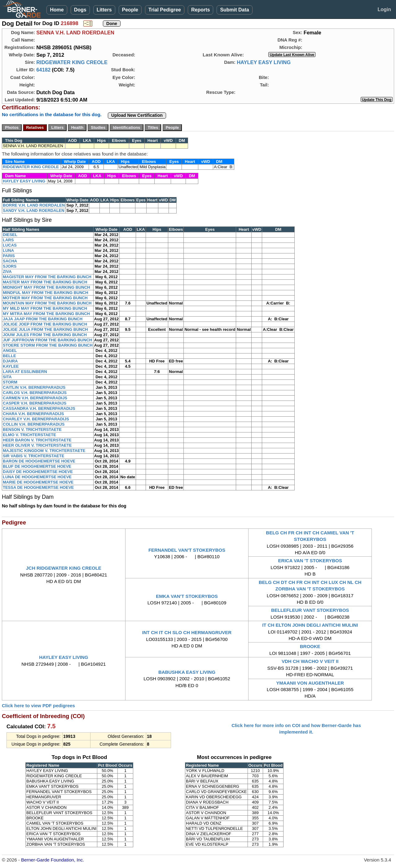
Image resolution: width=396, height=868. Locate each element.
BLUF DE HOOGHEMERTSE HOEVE (37, 466)
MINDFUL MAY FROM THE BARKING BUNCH (46, 293)
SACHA (10, 261)
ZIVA (7, 272)
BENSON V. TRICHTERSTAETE (32, 430)
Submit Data (234, 10)
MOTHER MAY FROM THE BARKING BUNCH (45, 298)
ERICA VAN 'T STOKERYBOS (310, 561)
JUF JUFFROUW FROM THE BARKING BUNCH (47, 340)
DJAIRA (10, 361)
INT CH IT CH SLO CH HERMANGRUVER (187, 632)
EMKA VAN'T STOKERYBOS (187, 596)
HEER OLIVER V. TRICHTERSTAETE (37, 445)
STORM (10, 382)
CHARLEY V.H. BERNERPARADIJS (36, 419)
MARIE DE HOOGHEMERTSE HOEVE (38, 482)
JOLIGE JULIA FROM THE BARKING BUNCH (45, 329)
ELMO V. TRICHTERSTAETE (29, 435)
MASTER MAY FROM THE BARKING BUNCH (45, 282)
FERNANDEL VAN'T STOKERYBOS (187, 550)
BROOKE (310, 646)
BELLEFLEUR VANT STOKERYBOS (310, 610)
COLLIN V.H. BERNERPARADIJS (34, 424)
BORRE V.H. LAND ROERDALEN (34, 205)
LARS (8, 240)
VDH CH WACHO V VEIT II (310, 661)
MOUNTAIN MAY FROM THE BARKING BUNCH (47, 303)
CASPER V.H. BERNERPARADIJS (35, 403)
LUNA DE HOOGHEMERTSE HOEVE (37, 477)
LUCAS (10, 245)
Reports (200, 10)
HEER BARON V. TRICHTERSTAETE (37, 440)
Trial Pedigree (165, 10)
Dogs (80, 10)
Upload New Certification (137, 115)
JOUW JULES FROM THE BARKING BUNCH (45, 335)
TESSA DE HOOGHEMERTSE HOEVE (38, 487)
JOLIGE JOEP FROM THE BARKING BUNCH (45, 324)
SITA (7, 377)
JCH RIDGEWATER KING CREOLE (64, 568)
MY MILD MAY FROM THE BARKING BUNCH (45, 308)
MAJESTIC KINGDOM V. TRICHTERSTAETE (44, 451)
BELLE (9, 356)
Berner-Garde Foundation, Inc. (53, 860)
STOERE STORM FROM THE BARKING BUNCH (48, 345)
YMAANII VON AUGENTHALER (310, 683)
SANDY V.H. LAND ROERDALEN (34, 210)
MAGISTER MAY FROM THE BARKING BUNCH (47, 277)
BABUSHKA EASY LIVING (187, 672)
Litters (104, 10)
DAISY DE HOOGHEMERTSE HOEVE (38, 472)
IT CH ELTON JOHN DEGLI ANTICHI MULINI (310, 625)
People (130, 10)
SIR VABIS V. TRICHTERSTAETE (33, 456)
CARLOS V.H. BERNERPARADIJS (35, 393)
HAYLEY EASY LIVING (264, 62)
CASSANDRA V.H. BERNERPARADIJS (39, 408)
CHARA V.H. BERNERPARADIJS (33, 414)
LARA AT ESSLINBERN (25, 372)
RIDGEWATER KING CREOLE (72, 62)
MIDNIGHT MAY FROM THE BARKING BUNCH (46, 287)
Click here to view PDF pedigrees (38, 706)
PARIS (9, 256)
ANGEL (10, 351)
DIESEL (10, 235)
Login (384, 9)
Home (57, 10)
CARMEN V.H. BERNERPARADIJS (35, 398)
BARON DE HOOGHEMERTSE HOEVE (39, 461)
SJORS (10, 266)
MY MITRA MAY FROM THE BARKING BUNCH (46, 314)
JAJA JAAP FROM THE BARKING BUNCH (43, 319)
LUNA (8, 250)
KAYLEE (11, 366)
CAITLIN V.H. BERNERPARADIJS (34, 387)
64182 (43, 70)
